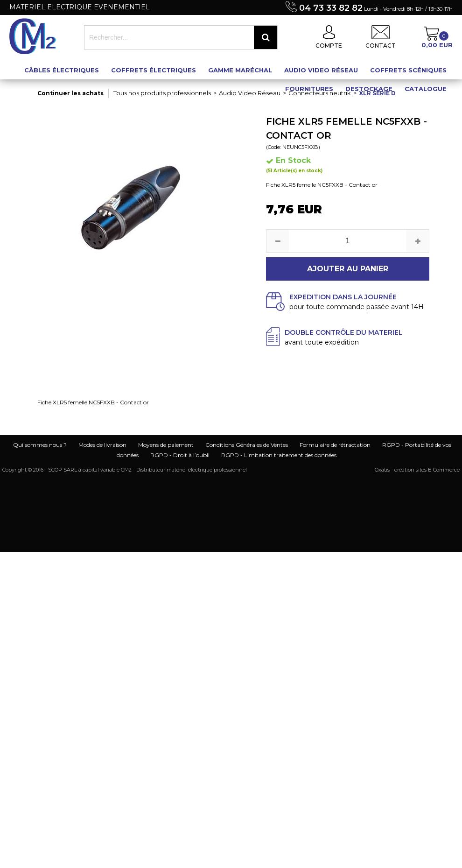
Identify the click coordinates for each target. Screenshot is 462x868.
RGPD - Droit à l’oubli (180, 455)
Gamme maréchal (240, 70)
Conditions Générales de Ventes (247, 445)
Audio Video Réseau (321, 70)
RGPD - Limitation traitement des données (279, 455)
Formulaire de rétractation (335, 445)
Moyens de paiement (166, 445)
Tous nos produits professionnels (162, 93)
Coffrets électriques (154, 70)
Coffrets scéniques (408, 70)
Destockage (369, 89)
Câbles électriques (62, 70)
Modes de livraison (102, 445)
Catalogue (426, 89)
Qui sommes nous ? (40, 445)
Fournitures (309, 89)
